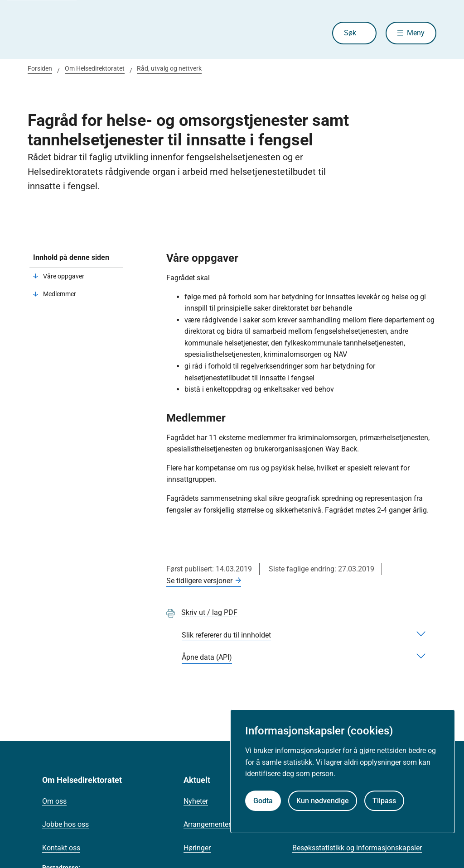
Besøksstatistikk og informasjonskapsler (357, 848)
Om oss (54, 801)
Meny (416, 33)
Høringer (197, 848)
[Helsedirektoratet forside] (93, 33)
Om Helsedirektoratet (95, 68)
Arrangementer (207, 824)
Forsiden (40, 68)
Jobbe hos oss (65, 824)
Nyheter (196, 801)
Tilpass (384, 801)
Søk (350, 33)
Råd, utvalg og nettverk (169, 68)
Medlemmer (60, 294)
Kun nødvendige (323, 801)
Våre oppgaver (64, 276)
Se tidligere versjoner (199, 581)
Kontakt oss (61, 848)
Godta (263, 801)
